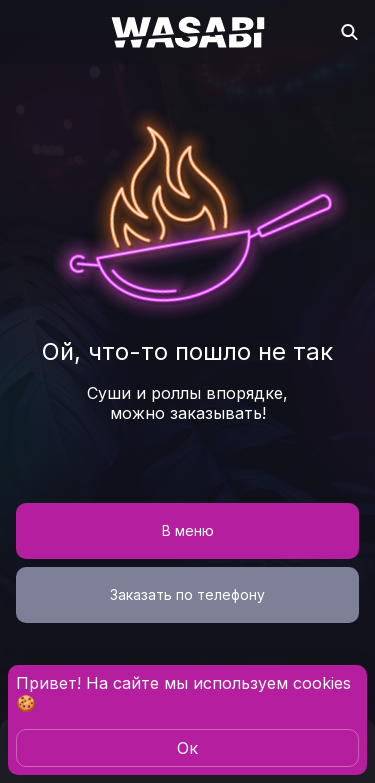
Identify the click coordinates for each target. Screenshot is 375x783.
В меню (188, 530)
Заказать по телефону (187, 594)
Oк (187, 748)
